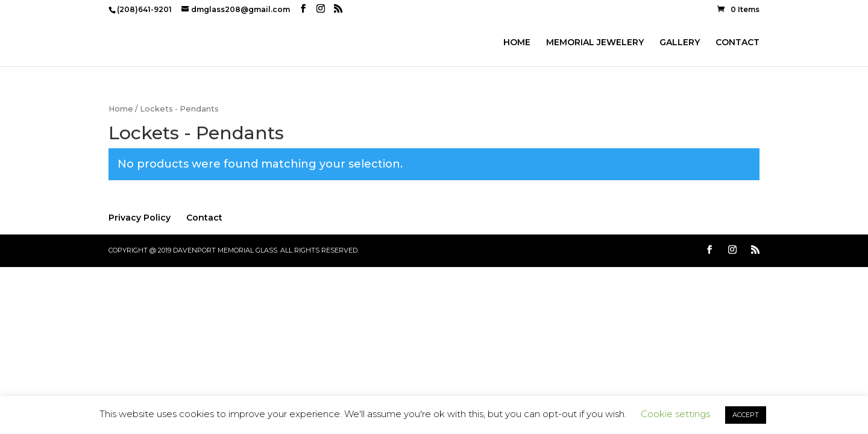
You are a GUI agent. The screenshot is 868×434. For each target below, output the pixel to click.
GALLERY (680, 43)
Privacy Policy (140, 218)
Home (121, 109)
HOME (517, 43)
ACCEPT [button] (746, 415)
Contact (204, 218)
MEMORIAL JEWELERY (595, 43)
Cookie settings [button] (675, 414)
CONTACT (737, 43)
